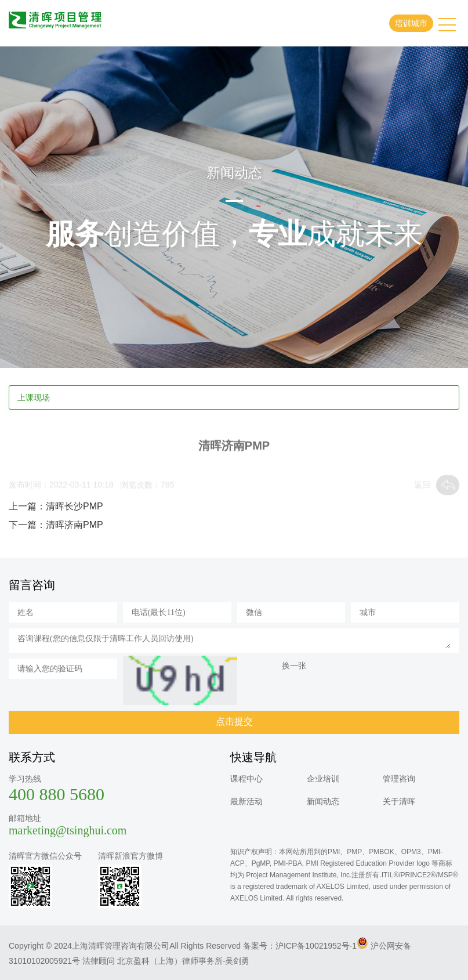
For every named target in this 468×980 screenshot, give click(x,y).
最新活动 (246, 801)
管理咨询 (399, 779)
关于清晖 (399, 801)
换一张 (294, 666)
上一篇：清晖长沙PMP (56, 506)
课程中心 (246, 779)
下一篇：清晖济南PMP (56, 525)
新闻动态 (323, 801)
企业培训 (323, 779)
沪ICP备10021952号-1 (316, 946)
